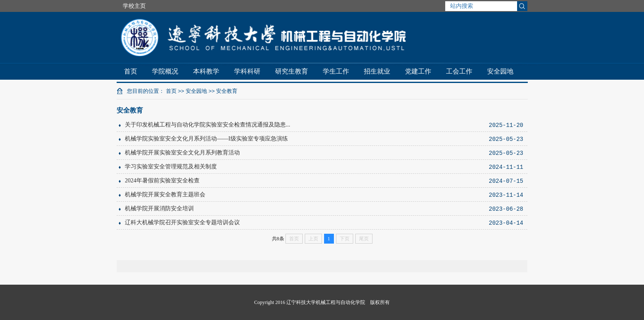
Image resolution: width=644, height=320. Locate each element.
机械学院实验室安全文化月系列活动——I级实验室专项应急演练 (206, 139)
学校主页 (134, 6)
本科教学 (206, 71)
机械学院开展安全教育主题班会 (165, 195)
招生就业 (377, 71)
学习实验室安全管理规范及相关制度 (171, 167)
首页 (131, 71)
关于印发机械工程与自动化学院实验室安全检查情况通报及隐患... (208, 125)
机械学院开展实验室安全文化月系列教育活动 (182, 153)
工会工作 (459, 71)
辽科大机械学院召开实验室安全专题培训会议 (182, 222)
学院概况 (165, 71)
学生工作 (336, 71)
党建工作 (418, 71)
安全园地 (500, 71)
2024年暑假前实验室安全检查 (162, 181)
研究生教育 (292, 71)
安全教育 (227, 91)
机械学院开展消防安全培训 (159, 208)
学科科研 (247, 71)
